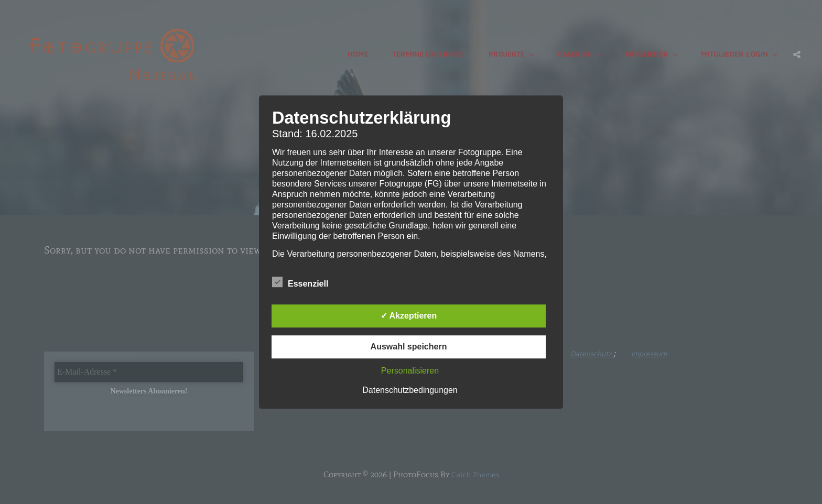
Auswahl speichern (409, 347)
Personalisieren (410, 371)
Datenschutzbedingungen (410, 390)
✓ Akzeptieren (409, 316)
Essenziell (300, 282)
